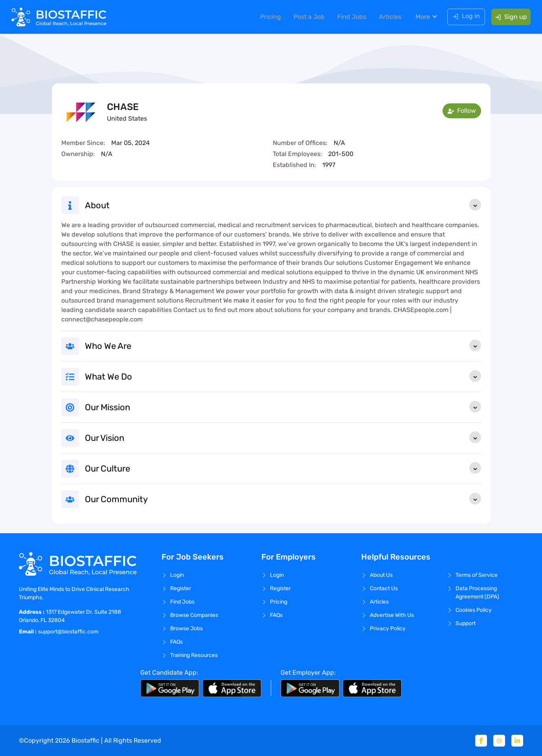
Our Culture (283, 468)
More (420, 17)
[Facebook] (481, 741)
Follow (462, 111)
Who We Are (283, 345)
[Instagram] (499, 741)
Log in (463, 17)
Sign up (508, 17)
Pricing (268, 17)
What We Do (283, 376)
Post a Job (306, 17)
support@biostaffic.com (68, 632)
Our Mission (283, 407)
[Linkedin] (517, 741)
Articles (387, 17)
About (283, 205)
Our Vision (283, 437)
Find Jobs (349, 17)
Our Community (283, 499)
